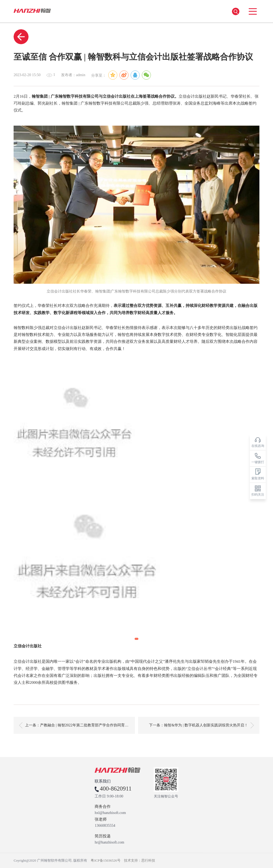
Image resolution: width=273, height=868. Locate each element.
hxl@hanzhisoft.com (110, 813)
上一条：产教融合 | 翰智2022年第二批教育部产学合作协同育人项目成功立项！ (77, 725)
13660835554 (105, 826)
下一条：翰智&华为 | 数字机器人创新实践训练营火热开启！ (202, 725)
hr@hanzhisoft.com (109, 842)
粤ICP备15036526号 (105, 860)
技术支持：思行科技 (140, 860)
